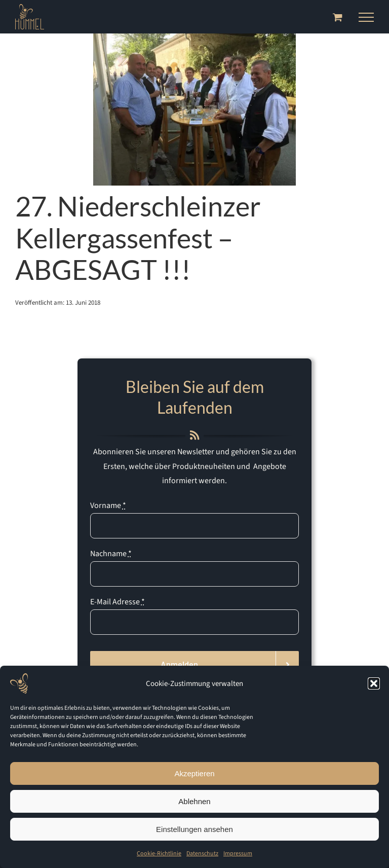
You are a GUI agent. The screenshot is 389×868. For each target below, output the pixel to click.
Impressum (238, 854)
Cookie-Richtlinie (159, 854)
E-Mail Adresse (118, 602)
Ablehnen (194, 801)
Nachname (111, 554)
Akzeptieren (194, 773)
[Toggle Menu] (366, 17)
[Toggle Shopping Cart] (338, 17)
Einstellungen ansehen (194, 829)
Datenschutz (202, 854)
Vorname (108, 505)
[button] (374, 683)
